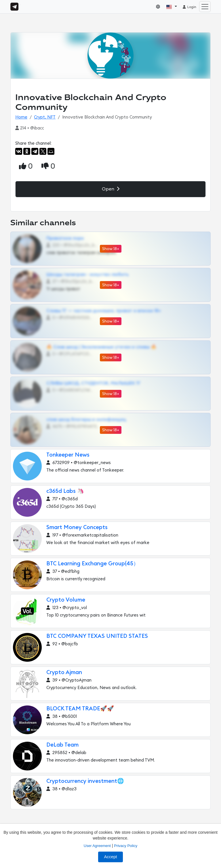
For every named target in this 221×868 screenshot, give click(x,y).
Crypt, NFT (45, 117)
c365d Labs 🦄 (65, 491)
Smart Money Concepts (77, 528)
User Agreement (97, 846)
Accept (110, 857)
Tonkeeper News (68, 455)
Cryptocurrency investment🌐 (85, 781)
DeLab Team (62, 745)
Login (189, 7)
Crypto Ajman (64, 673)
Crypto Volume (66, 600)
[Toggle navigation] (205, 7)
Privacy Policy (126, 846)
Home (21, 117)
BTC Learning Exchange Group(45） (93, 564)
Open (111, 189)
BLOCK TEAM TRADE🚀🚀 (80, 709)
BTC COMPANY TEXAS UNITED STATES (97, 636)
